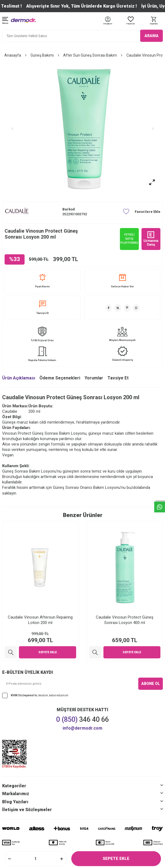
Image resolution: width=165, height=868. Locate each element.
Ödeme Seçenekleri (60, 378)
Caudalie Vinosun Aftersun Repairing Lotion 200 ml (40, 620)
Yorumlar (94, 378)
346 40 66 (83, 719)
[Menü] (5, 21)
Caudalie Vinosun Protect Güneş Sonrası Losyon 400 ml (125, 620)
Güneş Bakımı (42, 55)
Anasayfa (13, 55)
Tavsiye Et (43, 308)
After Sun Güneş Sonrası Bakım (90, 55)
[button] (12, 129)
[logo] (23, 20)
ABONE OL (151, 684)
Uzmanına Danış (151, 239)
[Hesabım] (108, 24)
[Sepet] (154, 21)
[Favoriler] (131, 21)
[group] (83, 129)
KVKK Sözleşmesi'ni (24, 695)
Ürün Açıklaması (19, 378)
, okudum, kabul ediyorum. (36, 695)
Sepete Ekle (116, 859)
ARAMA (151, 36)
